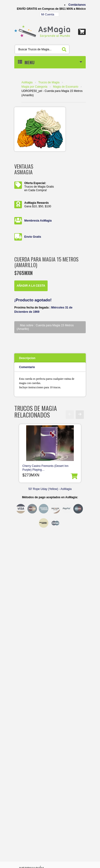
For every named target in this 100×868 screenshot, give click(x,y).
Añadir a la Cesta (31, 286)
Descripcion (27, 358)
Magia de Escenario (66, 87)
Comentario (27, 367)
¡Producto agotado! (33, 300)
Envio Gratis (33, 237)
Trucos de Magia (49, 82)
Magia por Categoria (34, 87)
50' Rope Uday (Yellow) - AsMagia (50, 489)
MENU (50, 62)
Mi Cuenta (48, 14)
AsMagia (27, 82)
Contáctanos (77, 5)
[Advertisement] (50, 547)
